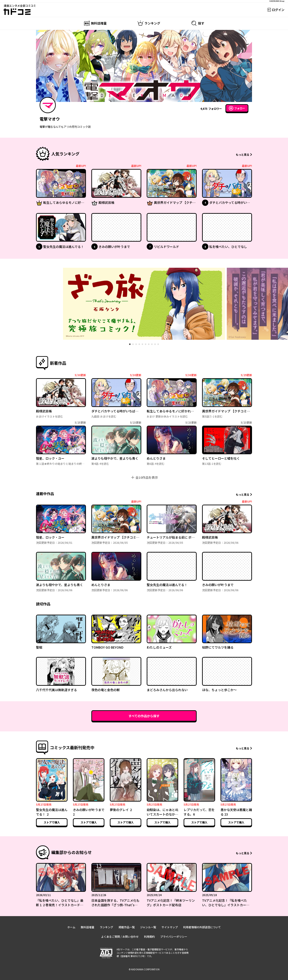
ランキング (106, 927)
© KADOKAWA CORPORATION (144, 969)
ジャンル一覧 (148, 927)
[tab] (130, 344)
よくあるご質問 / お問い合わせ (120, 936)
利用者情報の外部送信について (202, 927)
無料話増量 (88, 927)
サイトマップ (170, 927)
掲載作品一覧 (127, 927)
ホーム (71, 927)
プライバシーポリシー (174, 936)
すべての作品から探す (144, 716)
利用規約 (149, 936)
